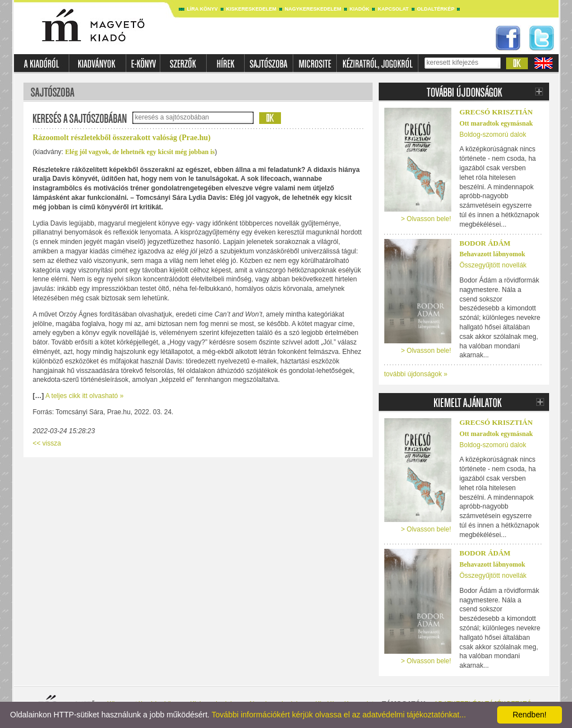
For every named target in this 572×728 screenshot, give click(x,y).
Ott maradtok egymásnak (496, 123)
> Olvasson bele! (426, 219)
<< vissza (47, 443)
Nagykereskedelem (313, 9)
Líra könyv (202, 9)
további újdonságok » (416, 374)
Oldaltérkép (436, 9)
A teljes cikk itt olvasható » (84, 396)
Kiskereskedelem (251, 9)
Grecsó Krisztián (496, 112)
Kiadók (360, 9)
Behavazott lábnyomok (493, 254)
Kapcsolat (393, 9)
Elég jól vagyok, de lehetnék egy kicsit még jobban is (140, 152)
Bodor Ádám (485, 243)
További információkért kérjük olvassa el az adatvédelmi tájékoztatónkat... (339, 715)
